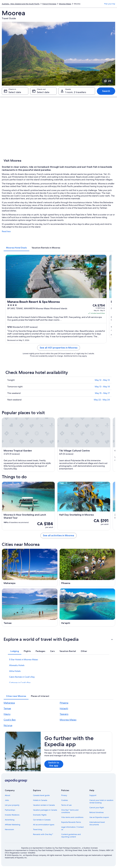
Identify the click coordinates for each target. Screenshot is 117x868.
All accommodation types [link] (44, 825)
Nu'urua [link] (8, 725)
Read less (6, 231)
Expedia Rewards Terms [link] (71, 822)
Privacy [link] (64, 795)
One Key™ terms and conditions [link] (70, 811)
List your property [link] (12, 805)
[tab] (16, 248)
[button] (58, 639)
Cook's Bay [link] (10, 720)
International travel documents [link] (97, 823)
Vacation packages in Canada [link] (45, 810)
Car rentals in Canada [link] (42, 820)
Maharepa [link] (9, 703)
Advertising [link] (10, 820)
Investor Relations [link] (12, 815)
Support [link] (93, 795)
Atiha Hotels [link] (15, 671)
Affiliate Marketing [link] (12, 825)
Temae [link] (7, 708)
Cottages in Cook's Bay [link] (20, 683)
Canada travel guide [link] (41, 795)
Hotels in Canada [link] (40, 800)
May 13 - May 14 (102, 387)
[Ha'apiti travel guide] (87, 607)
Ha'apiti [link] (64, 708)
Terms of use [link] (66, 805)
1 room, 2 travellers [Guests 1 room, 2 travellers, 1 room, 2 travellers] (76, 92)
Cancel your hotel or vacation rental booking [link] (101, 801)
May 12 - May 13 (102, 380)
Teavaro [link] (64, 714)
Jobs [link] (7, 800)
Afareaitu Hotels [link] (17, 665)
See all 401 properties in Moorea (59, 348)
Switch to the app (54, 764)
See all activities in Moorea (58, 535)
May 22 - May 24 (102, 400)
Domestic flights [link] (40, 815)
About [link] (7, 795)
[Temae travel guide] (30, 607)
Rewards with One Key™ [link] (43, 834)
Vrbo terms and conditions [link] (72, 817)
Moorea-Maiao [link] (65, 4)
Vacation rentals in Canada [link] (44, 805)
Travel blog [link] (38, 829)
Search (106, 91)
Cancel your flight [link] (97, 808)
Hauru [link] (7, 714)
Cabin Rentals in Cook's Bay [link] (22, 677)
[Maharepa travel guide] (30, 568)
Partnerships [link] (10, 810)
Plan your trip (110, 4)
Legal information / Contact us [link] (72, 828)
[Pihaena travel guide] (87, 568)
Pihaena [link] (64, 703)
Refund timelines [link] (97, 812)
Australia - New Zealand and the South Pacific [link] (21, 4)
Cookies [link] (65, 800)
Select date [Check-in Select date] (15, 92)
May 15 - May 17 (102, 393)
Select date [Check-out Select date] (43, 92)
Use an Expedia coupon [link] (99, 817)
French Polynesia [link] (49, 4)
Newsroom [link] (9, 829)
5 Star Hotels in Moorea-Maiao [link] (24, 659)
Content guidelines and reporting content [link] (71, 836)
